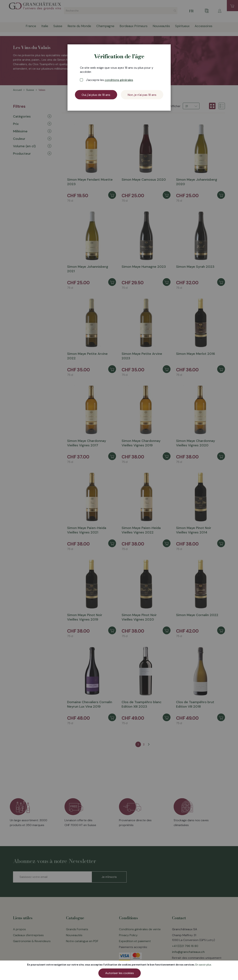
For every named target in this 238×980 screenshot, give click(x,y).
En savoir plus (203, 965)
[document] (119, 970)
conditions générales (119, 80)
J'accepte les (110, 80)
